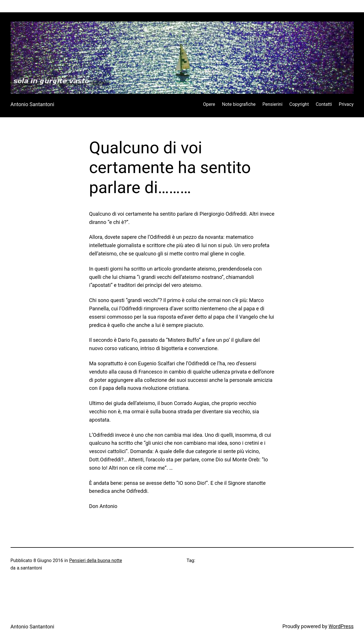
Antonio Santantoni (32, 104)
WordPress (341, 626)
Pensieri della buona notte (96, 560)
